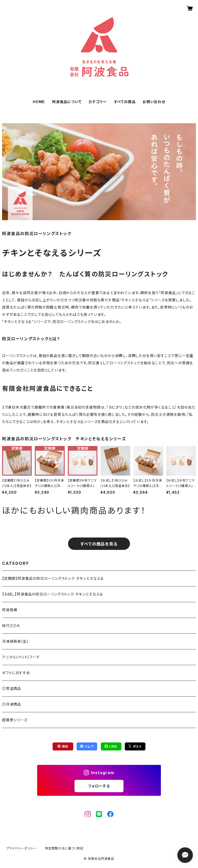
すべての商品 (125, 102)
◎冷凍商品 (12, 704)
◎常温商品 (12, 688)
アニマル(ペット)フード (21, 657)
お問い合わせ (154, 102)
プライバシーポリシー (21, 848)
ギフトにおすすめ (16, 673)
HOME (39, 102)
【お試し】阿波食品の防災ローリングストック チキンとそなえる (53, 594)
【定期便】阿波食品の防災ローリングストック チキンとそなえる (53, 578)
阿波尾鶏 (10, 610)
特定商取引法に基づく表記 (64, 848)
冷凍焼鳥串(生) (15, 641)
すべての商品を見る (99, 544)
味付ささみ (11, 626)
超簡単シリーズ (15, 720)
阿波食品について (67, 102)
